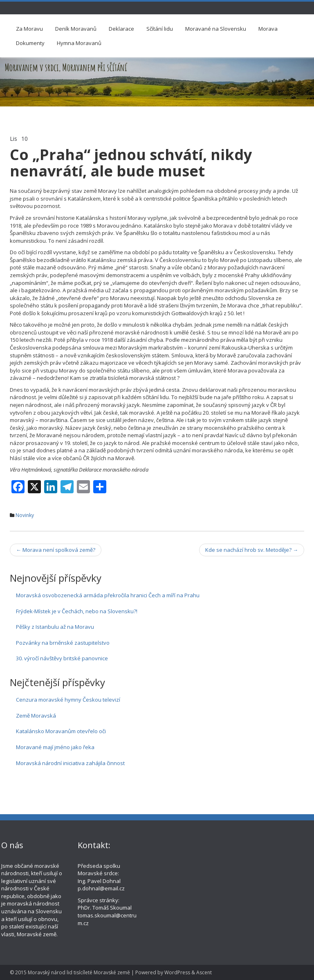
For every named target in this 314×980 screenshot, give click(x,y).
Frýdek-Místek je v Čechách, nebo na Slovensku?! (77, 611)
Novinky (25, 515)
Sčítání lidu (160, 29)
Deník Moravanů (76, 29)
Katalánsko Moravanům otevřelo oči (61, 731)
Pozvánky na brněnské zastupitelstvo (63, 643)
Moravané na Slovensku (216, 29)
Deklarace (121, 29)
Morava (268, 29)
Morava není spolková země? (56, 550)
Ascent (204, 972)
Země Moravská (36, 716)
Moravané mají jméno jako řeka (55, 747)
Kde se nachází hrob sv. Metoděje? (252, 550)
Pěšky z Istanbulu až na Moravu (55, 627)
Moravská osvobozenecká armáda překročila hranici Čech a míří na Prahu (108, 595)
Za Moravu (29, 29)
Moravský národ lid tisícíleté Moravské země (79, 972)
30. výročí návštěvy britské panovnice (62, 658)
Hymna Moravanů (79, 43)
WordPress (177, 972)
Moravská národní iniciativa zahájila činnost (70, 763)
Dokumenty (30, 43)
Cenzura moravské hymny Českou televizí (68, 700)
